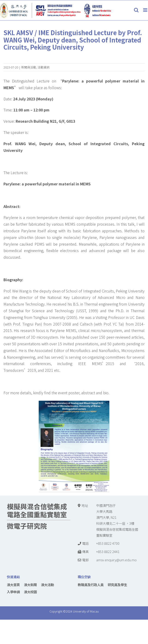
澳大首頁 (13, 585)
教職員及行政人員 (91, 585)
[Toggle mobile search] (136, 10)
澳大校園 (30, 592)
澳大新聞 (30, 585)
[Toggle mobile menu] (146, 10)
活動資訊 (44, 67)
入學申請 (13, 592)
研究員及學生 (117, 585)
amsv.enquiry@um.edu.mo (116, 560)
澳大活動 (47, 585)
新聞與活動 (29, 67)
